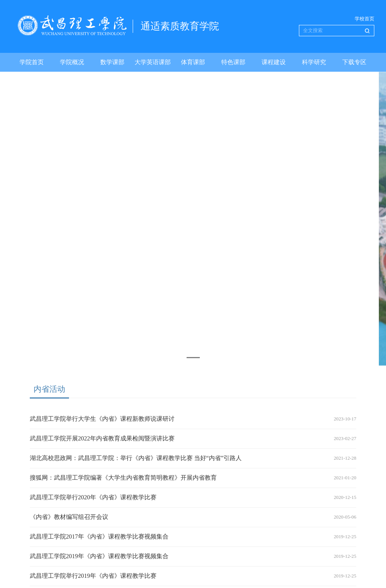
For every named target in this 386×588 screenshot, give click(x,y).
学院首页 (32, 62)
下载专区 (354, 62)
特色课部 (233, 62)
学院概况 (72, 62)
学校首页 (365, 19)
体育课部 (193, 62)
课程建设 (274, 62)
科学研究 (314, 62)
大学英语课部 (153, 62)
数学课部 (112, 62)
